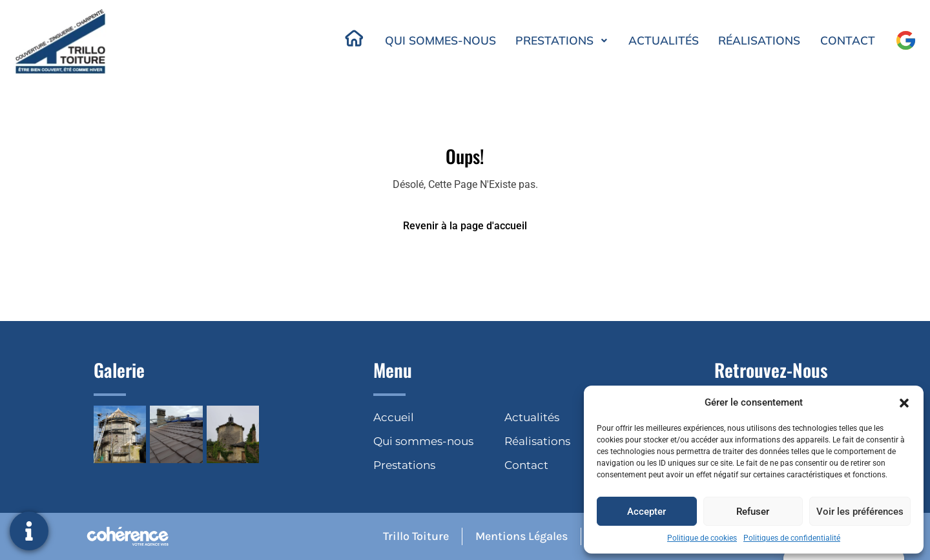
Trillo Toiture (413, 536)
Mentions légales (520, 536)
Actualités (661, 40)
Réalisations (758, 40)
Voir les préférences (860, 512)
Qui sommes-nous (435, 40)
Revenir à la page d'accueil (465, 226)
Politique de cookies (702, 538)
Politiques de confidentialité (792, 538)
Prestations (559, 40)
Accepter (646, 512)
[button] (904, 402)
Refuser (753, 512)
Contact (847, 40)
